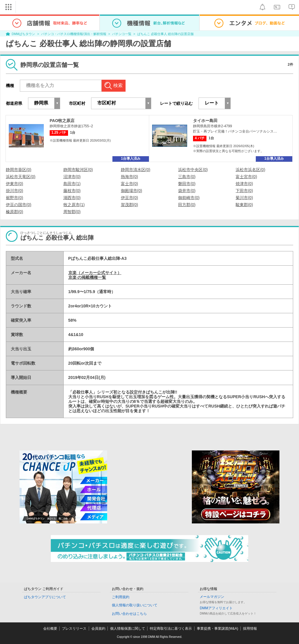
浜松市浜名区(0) (250, 170)
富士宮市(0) (246, 177)
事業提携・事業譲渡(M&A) (218, 629)
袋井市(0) (187, 191)
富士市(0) (129, 184)
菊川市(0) (244, 198)
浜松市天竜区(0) (21, 177)
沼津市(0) (72, 177)
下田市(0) (244, 191)
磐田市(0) (187, 184)
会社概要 (50, 629)
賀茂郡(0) (129, 205)
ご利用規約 (121, 597)
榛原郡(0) (14, 212)
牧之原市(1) (74, 205)
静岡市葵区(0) (19, 170)
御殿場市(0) (132, 191)
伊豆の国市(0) (19, 205)
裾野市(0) (14, 198)
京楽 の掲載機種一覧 (87, 277)
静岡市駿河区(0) (78, 170)
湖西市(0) (72, 198)
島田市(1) (72, 184)
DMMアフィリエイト (216, 608)
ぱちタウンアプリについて (45, 597)
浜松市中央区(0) (193, 170)
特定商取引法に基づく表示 (171, 629)
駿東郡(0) (244, 205)
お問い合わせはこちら (129, 614)
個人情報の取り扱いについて (135, 605)
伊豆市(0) (129, 198)
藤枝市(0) (72, 191)
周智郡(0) (72, 212)
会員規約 (98, 629)
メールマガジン (212, 597)
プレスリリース (74, 629)
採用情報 (250, 629)
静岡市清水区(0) (136, 170)
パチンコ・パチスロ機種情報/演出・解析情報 (74, 34)
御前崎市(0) (189, 198)
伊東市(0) (14, 184)
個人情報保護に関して (128, 629)
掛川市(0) (14, 191)
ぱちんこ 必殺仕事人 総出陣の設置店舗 (165, 34)
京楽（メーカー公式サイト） (95, 273)
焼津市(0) (244, 184)
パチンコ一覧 (122, 34)
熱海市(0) (129, 177)
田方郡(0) (187, 205)
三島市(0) (187, 177)
